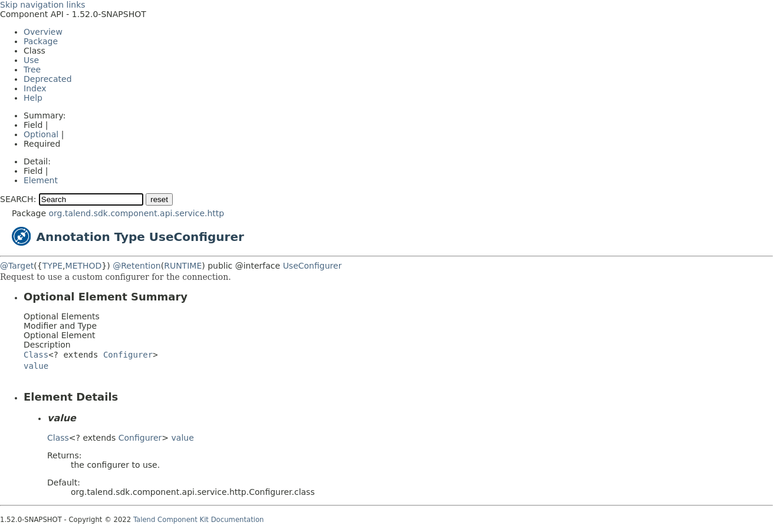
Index (35, 88)
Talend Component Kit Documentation (199, 520)
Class (36, 355)
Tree (32, 70)
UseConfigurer (313, 266)
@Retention (137, 266)
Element (41, 180)
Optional (41, 134)
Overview (43, 32)
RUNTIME (183, 266)
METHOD (84, 266)
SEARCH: (18, 199)
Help (33, 98)
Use (31, 60)
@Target (17, 266)
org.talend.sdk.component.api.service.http (136, 213)
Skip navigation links (43, 5)
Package (41, 41)
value (36, 366)
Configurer (128, 355)
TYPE (52, 266)
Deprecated (48, 79)
